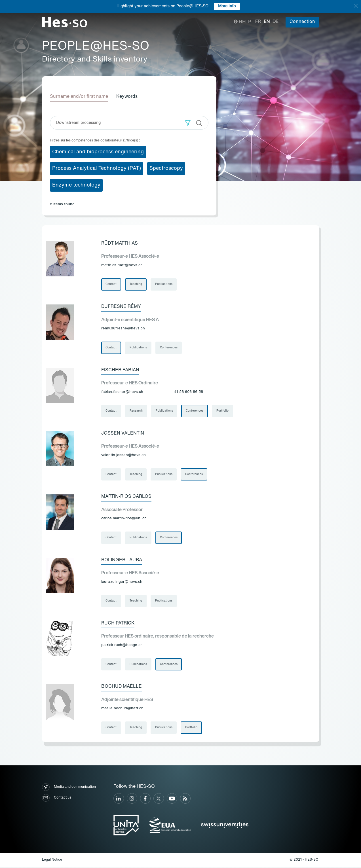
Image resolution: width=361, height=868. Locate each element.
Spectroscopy (166, 168)
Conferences (169, 348)
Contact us (57, 799)
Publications (164, 284)
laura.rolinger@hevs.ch (122, 582)
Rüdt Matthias (120, 243)
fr (258, 22)
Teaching (136, 284)
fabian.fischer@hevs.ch (122, 392)
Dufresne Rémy (121, 307)
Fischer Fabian (120, 370)
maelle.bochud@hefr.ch (122, 709)
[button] (188, 123)
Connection (302, 22)
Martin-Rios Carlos (126, 497)
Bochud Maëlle (122, 688)
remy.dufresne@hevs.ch (123, 328)
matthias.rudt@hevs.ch (122, 265)
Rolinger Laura (122, 561)
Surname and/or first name (79, 97)
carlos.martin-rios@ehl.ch (124, 519)
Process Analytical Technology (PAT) (97, 168)
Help (242, 22)
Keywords (128, 97)
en (267, 22)
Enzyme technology (76, 185)
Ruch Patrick (118, 624)
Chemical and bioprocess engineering (98, 152)
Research (136, 411)
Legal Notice (52, 861)
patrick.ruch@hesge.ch (122, 646)
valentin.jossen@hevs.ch (123, 455)
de (275, 22)
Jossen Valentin (123, 434)
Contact (111, 284)
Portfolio (223, 411)
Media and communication (69, 788)
